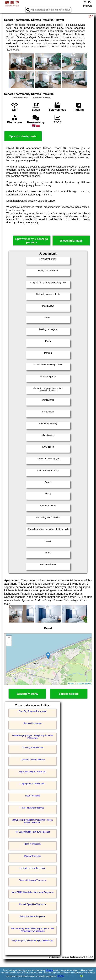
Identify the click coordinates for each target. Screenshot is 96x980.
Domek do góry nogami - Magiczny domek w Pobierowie (33, 737)
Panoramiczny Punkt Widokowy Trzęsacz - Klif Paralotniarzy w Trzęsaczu (33, 930)
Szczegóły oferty (27, 694)
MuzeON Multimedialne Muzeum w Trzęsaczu (33, 892)
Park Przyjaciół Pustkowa (33, 808)
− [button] (9, 643)
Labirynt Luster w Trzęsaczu (32, 868)
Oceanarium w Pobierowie (33, 760)
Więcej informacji (71, 241)
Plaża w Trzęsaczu (33, 844)
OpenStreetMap (84, 684)
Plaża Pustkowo (32, 796)
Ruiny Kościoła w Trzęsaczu (32, 916)
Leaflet (71, 684)
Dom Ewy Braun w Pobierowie (32, 711)
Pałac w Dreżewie (32, 856)
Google (50, 970)
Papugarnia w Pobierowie (33, 784)
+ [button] (9, 638)
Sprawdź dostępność (23, 136)
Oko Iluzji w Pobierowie (33, 747)
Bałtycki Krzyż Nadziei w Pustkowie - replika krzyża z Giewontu (33, 821)
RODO (61, 976)
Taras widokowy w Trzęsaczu (33, 880)
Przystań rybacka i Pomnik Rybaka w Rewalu (33, 941)
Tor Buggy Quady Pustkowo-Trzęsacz (33, 832)
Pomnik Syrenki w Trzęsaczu (32, 904)
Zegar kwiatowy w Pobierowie (33, 772)
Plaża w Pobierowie (33, 723)
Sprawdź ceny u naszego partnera (32, 241)
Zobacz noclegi (69, 694)
